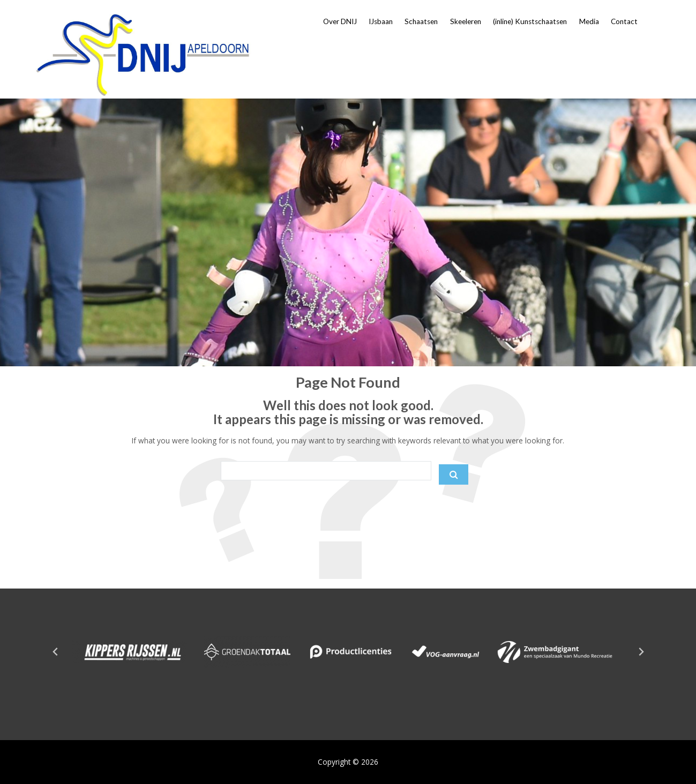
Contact (624, 21)
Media (589, 21)
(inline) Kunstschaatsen (530, 21)
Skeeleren (466, 21)
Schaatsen (421, 21)
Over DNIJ (340, 21)
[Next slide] (641, 652)
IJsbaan (381, 21)
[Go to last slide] (56, 652)
